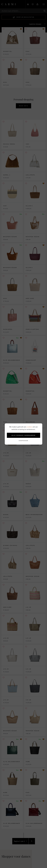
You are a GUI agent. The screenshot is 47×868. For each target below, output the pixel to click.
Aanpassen (24, 441)
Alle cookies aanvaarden (23, 435)
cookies (29, 427)
